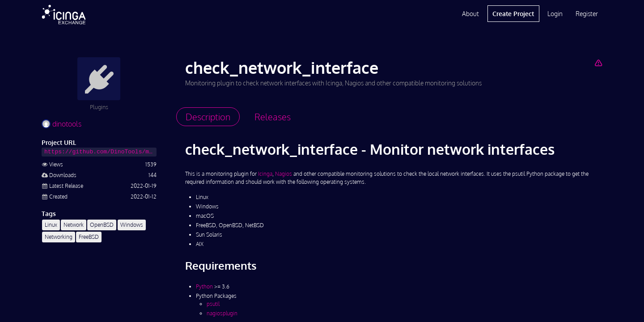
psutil (213, 304)
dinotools (61, 124)
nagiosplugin (222, 313)
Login (555, 14)
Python (204, 286)
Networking (59, 237)
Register (587, 14)
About (470, 14)
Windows (132, 225)
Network (74, 225)
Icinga (265, 174)
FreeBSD (89, 237)
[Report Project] (598, 63)
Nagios (284, 174)
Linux (51, 225)
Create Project (513, 14)
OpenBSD (102, 225)
